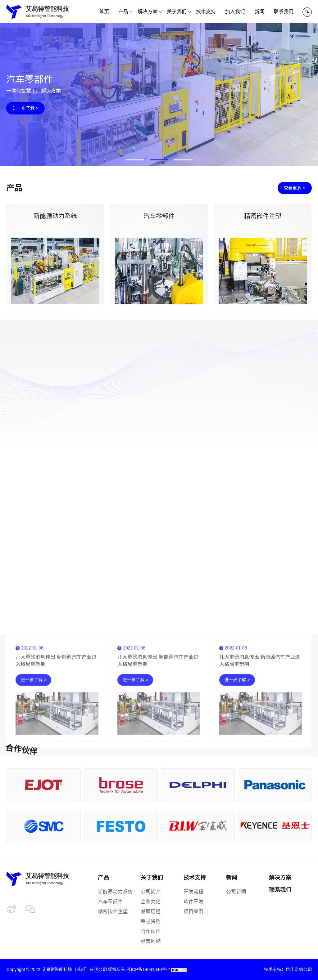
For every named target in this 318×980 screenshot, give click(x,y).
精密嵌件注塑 (113, 912)
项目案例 (193, 912)
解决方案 (280, 878)
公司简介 (151, 892)
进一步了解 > (25, 108)
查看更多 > (294, 188)
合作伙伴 (151, 931)
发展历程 (151, 912)
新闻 (259, 12)
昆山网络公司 (299, 969)
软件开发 (193, 902)
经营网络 (151, 941)
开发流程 (193, 892)
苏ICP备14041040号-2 (148, 969)
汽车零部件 (110, 902)
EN (307, 12)
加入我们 (235, 12)
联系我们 (284, 12)
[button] (135, 160)
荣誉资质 (151, 922)
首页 (104, 12)
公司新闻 (236, 892)
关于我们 (152, 878)
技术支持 (206, 12)
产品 (103, 878)
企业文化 (151, 902)
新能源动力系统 (115, 892)
